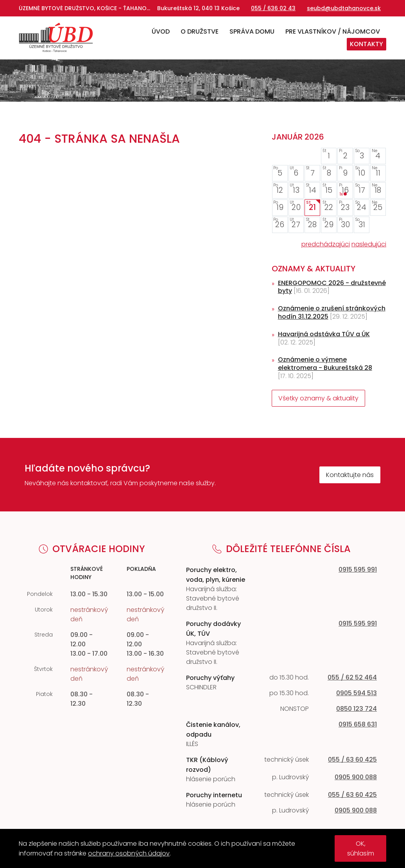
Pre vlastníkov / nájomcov (333, 31)
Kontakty (366, 44)
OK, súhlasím (361, 848)
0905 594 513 (357, 693)
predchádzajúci (326, 244)
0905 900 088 (356, 777)
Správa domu (252, 31)
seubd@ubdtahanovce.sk (344, 8)
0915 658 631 (358, 724)
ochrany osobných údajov (129, 853)
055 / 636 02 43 (273, 8)
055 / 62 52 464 (352, 677)
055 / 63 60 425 (352, 759)
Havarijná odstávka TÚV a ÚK (324, 334)
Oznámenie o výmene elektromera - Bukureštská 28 (325, 364)
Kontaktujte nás (350, 475)
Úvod (161, 31)
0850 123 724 (357, 709)
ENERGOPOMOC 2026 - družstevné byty (332, 287)
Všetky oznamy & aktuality (318, 398)
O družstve (200, 31)
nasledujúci (369, 244)
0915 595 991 (358, 569)
